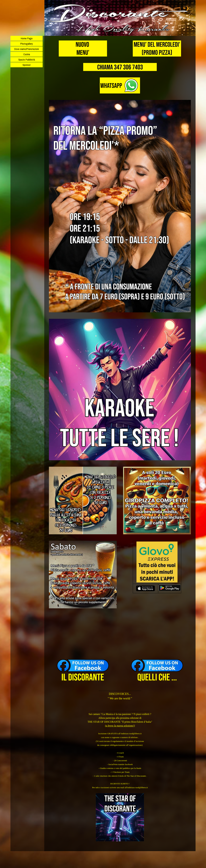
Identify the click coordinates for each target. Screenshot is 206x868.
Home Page (27, 38)
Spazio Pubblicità (27, 60)
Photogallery (27, 44)
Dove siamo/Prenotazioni (27, 49)
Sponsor (27, 65)
